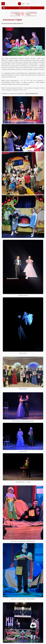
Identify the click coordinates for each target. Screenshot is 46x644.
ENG (28, 4)
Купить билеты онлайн (24, 8)
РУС (19, 4)
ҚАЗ (24, 4)
